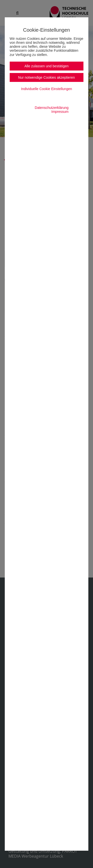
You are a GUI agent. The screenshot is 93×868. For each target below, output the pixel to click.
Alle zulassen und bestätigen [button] (46, 66)
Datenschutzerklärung (52, 108)
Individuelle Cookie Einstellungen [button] (46, 89)
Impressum (60, 112)
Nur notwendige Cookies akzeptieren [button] (46, 77)
